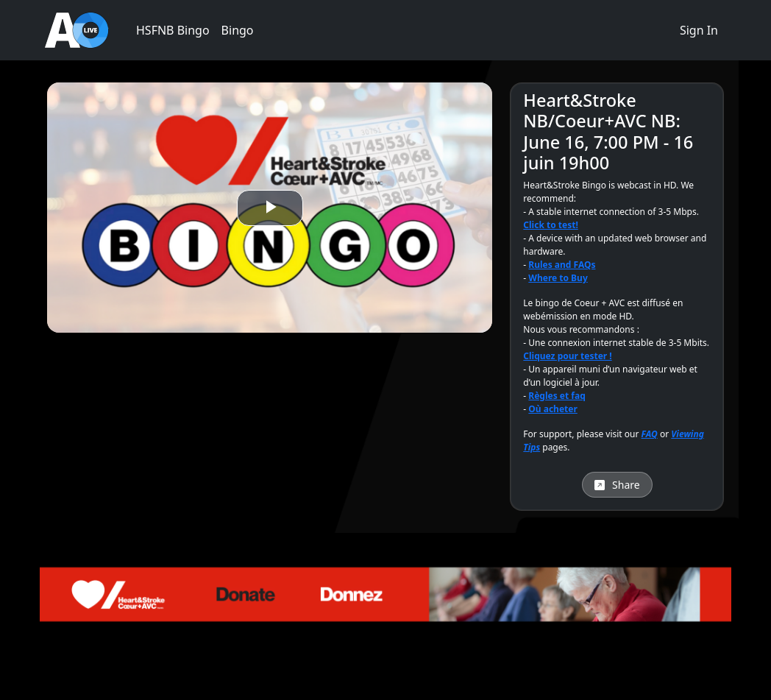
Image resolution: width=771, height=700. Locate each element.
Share (617, 485)
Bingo (238, 30)
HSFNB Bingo (173, 30)
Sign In (699, 30)
